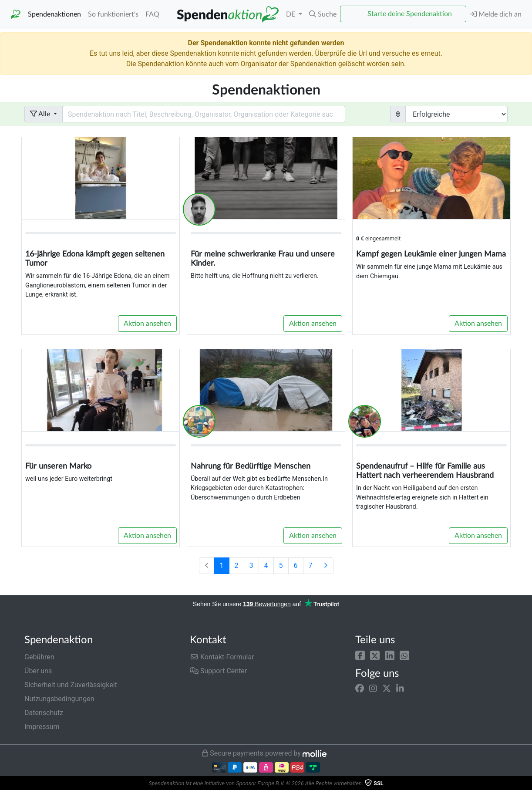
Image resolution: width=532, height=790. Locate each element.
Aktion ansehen (147, 324)
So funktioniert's (113, 14)
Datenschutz (44, 713)
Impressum (42, 727)
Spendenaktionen (54, 14)
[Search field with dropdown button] (204, 114)
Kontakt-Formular (222, 657)
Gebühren (39, 657)
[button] (360, 655)
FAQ (152, 14)
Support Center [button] (218, 671)
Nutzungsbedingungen (59, 699)
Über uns (38, 671)
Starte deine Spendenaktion (410, 14)
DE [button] (291, 14)
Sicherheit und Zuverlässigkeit (71, 685)
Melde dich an (496, 14)
